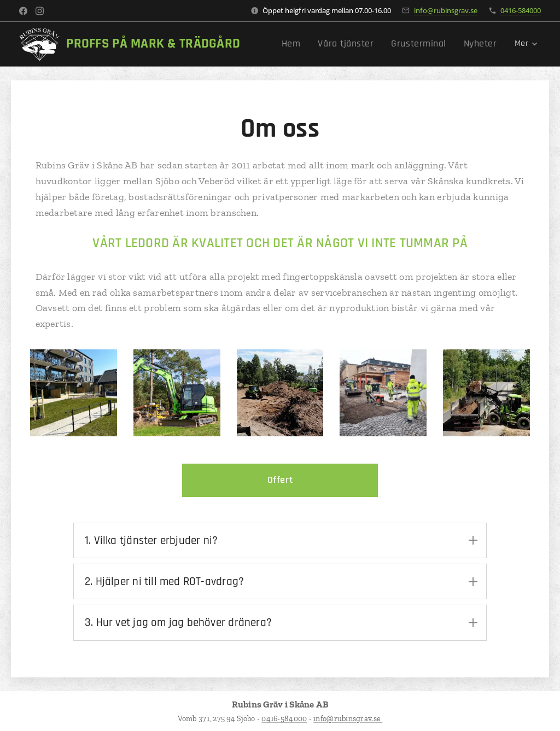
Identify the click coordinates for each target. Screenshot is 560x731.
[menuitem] (310, 44)
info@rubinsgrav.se (446, 10)
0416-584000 (521, 10)
